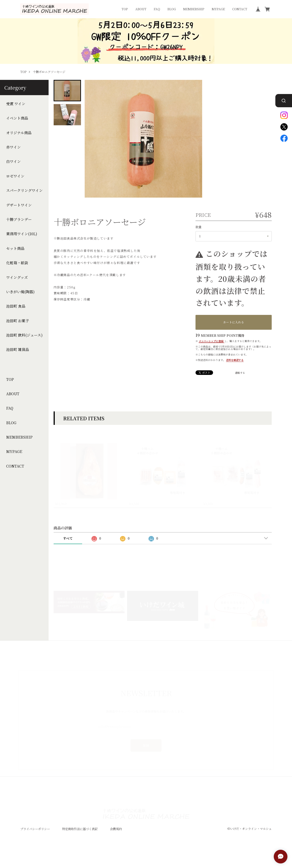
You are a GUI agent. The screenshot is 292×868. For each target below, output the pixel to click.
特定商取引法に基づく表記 (80, 835)
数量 (198, 227)
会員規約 (116, 835)
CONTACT (240, 9)
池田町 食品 (16, 306)
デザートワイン (19, 205)
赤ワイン (13, 147)
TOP (125, 9)
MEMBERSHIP (194, 9)
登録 (146, 740)
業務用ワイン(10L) (22, 234)
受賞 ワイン (16, 104)
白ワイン (13, 162)
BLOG (172, 9)
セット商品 (15, 248)
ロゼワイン (15, 176)
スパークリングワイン (24, 191)
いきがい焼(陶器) (20, 292)
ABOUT (141, 9)
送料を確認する (235, 360)
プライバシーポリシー (35, 835)
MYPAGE (218, 9)
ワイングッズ (17, 277)
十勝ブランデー (19, 220)
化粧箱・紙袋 (17, 263)
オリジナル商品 (19, 133)
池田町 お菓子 (18, 321)
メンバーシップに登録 (211, 341)
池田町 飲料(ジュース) (24, 335)
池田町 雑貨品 (18, 350)
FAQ (157, 9)
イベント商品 (17, 118)
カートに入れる (234, 322)
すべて (68, 544)
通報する (240, 373)
